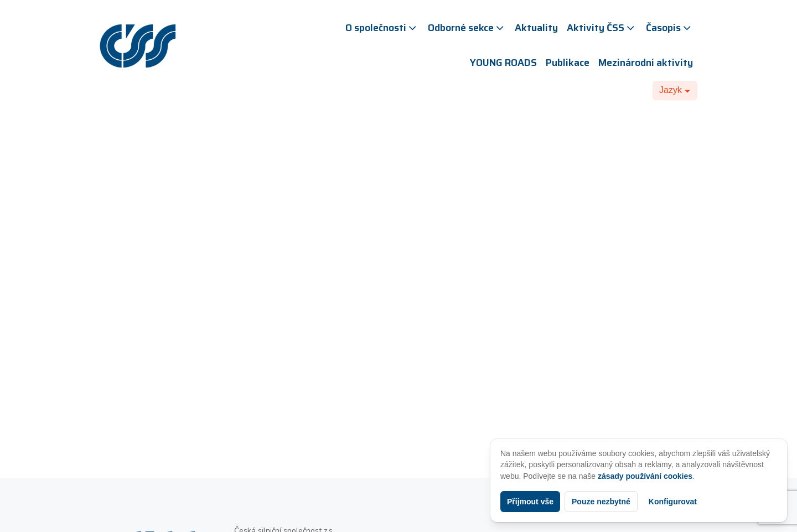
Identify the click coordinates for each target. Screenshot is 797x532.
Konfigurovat (673, 502)
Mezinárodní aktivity (646, 63)
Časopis (669, 28)
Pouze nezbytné (601, 502)
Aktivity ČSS (602, 28)
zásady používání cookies (645, 476)
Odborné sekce (467, 28)
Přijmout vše (530, 502)
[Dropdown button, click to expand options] (675, 90)
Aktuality (536, 28)
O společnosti (382, 28)
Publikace (568, 63)
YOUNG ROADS (503, 63)
